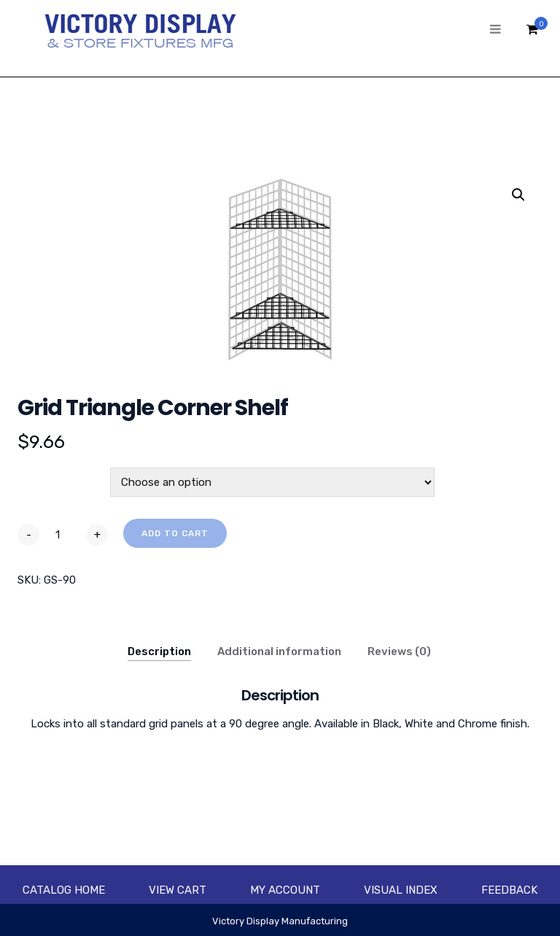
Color (34, 476)
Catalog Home (64, 890)
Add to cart (175, 533)
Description (159, 651)
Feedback (509, 890)
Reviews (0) (399, 651)
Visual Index (401, 890)
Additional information (279, 651)
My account (285, 890)
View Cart (178, 890)
